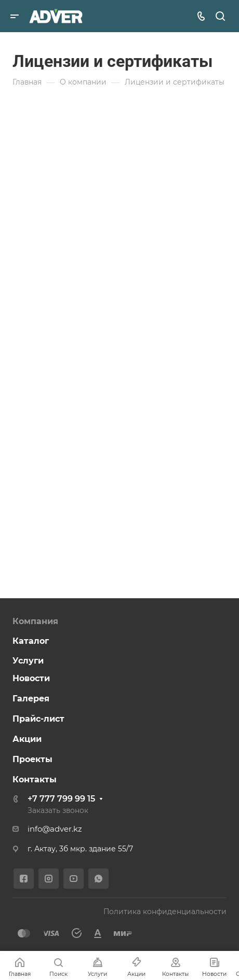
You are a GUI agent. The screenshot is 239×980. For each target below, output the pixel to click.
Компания (35, 621)
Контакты (35, 779)
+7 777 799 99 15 (61, 799)
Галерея (31, 699)
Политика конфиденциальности (165, 912)
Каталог (31, 641)
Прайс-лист (38, 719)
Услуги (28, 661)
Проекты (32, 759)
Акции (27, 739)
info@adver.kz (55, 829)
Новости (31, 678)
